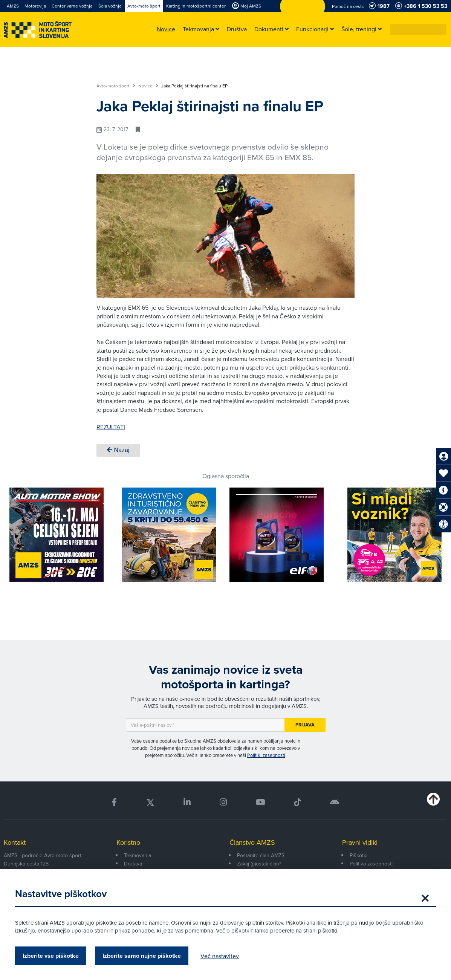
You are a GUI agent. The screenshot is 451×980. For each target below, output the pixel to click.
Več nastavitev (220, 956)
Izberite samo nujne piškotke (142, 956)
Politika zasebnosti (371, 864)
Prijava (305, 725)
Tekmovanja (138, 855)
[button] (441, 29)
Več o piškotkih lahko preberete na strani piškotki (277, 930)
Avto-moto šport (116, 86)
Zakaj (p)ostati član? (259, 864)
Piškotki (359, 855)
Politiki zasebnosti (266, 755)
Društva (133, 864)
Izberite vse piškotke (51, 956)
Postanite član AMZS (261, 855)
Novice (148, 86)
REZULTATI (111, 427)
